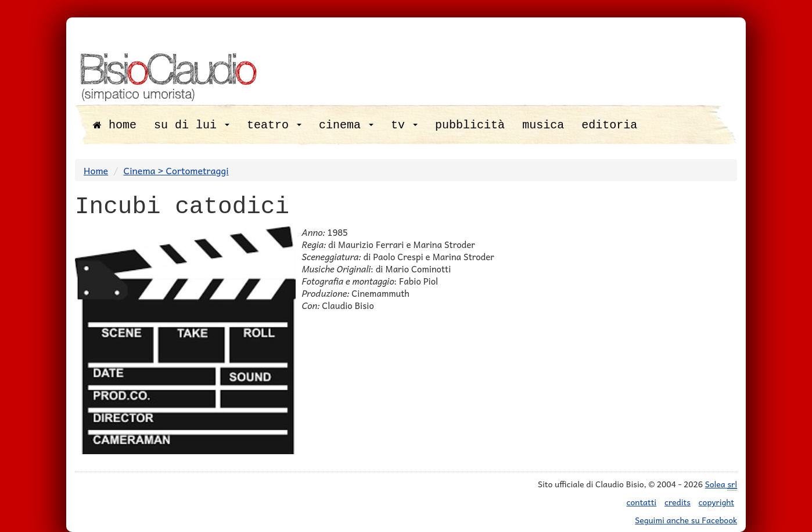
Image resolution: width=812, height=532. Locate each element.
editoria (609, 125)
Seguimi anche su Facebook (686, 520)
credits (678, 502)
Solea (721, 484)
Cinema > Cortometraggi (176, 170)
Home (96, 170)
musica (543, 125)
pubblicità (470, 125)
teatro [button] (274, 125)
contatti (642, 502)
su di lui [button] (192, 125)
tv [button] (404, 125)
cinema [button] (346, 125)
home (115, 125)
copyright (716, 502)
